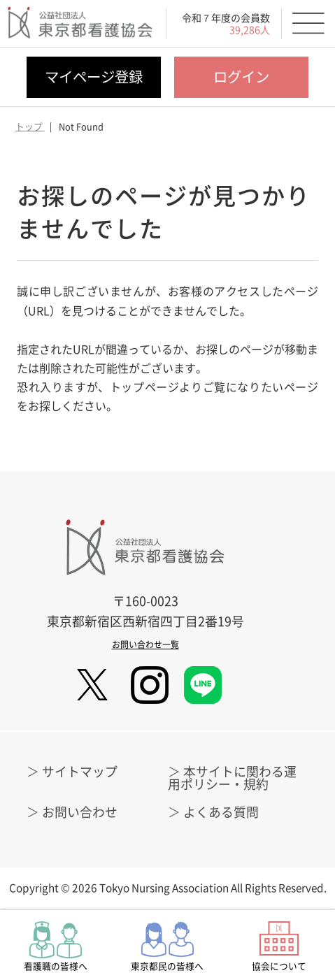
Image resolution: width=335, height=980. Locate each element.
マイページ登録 (94, 77)
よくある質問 (221, 812)
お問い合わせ (80, 812)
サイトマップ (80, 771)
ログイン (241, 77)
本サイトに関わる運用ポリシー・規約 (232, 778)
